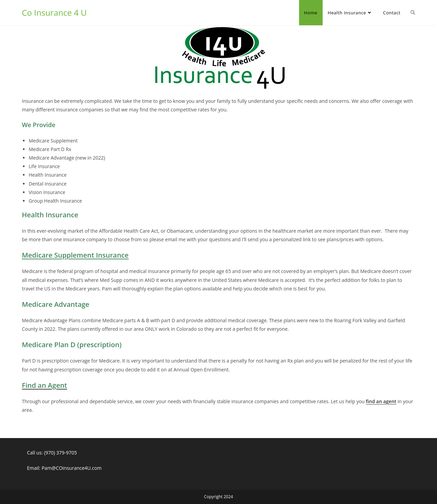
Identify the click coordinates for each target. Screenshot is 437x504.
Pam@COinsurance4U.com (72, 468)
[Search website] (413, 13)
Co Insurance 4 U (54, 12)
